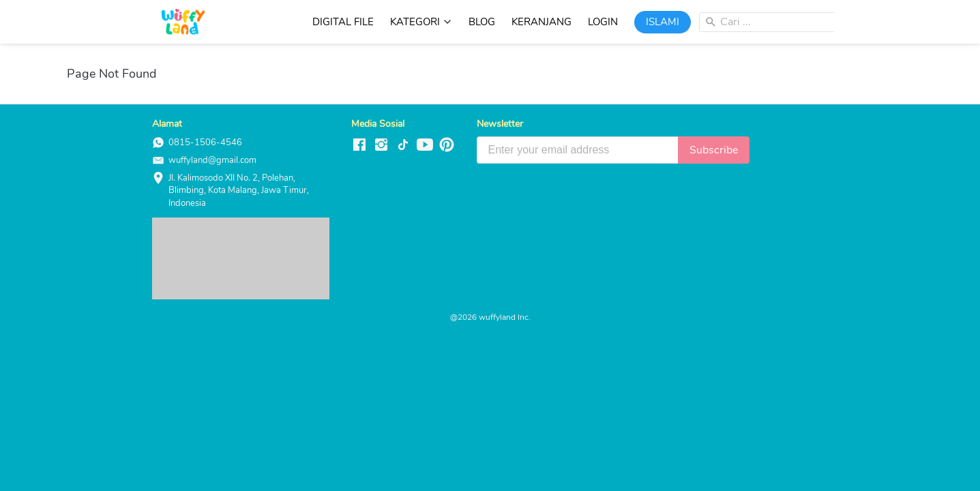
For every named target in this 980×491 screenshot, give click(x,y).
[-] (359, 146)
